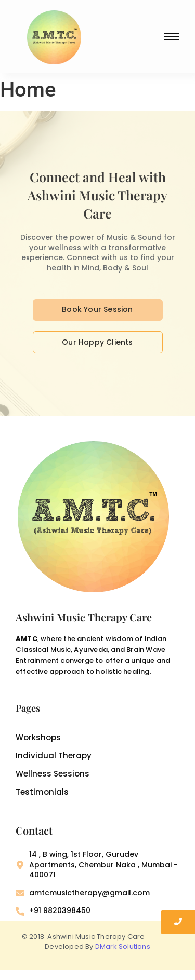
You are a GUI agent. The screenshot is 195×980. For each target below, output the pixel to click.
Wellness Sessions (53, 774)
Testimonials (42, 792)
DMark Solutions (123, 947)
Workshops (38, 738)
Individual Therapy (54, 756)
